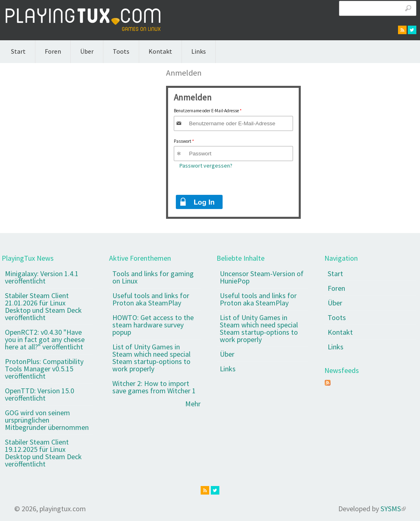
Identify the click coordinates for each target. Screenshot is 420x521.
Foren (53, 51)
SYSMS (393, 509)
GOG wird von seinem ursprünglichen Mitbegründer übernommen (47, 420)
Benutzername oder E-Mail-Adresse (208, 111)
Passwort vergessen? (206, 166)
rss (402, 30)
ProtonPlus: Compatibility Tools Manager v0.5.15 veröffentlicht (44, 369)
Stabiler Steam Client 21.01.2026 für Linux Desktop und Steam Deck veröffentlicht (43, 306)
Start (18, 51)
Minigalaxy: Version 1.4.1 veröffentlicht (42, 277)
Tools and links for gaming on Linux (153, 277)
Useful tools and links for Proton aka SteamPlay (151, 299)
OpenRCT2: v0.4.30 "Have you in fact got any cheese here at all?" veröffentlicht (45, 339)
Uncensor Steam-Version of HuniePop (262, 277)
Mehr (193, 404)
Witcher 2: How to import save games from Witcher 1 (154, 387)
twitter (412, 30)
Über (87, 51)
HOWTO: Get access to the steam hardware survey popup (153, 325)
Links (199, 51)
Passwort (184, 141)
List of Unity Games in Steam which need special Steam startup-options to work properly (151, 358)
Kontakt (160, 51)
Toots (121, 51)
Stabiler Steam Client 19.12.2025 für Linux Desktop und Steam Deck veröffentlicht (43, 453)
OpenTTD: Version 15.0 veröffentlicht (39, 394)
